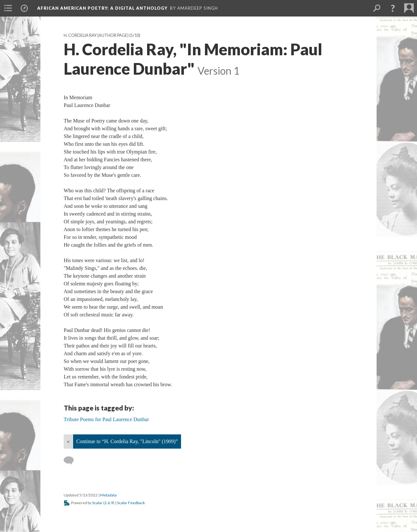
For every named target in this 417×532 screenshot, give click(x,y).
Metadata (108, 495)
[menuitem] (8, 8)
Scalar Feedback (131, 503)
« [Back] (68, 441)
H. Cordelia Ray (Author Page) (96, 35)
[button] (393, 8)
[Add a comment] (72, 461)
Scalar (97, 503)
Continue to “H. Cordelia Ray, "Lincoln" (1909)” (127, 441)
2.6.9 (109, 503)
